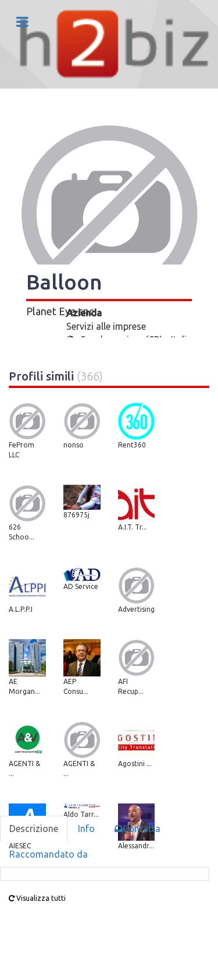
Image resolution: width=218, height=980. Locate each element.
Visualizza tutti (37, 898)
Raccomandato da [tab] (49, 854)
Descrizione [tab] (34, 829)
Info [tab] (86, 829)
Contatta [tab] (137, 829)
